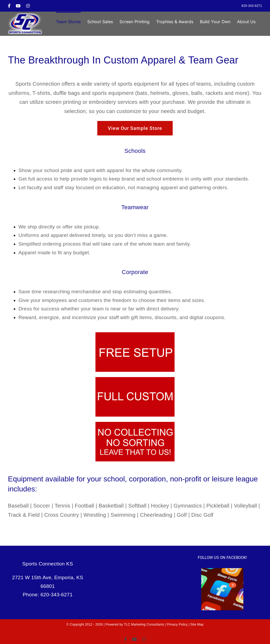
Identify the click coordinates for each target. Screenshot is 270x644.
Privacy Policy (177, 625)
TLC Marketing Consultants (144, 625)
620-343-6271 (252, 6)
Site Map (197, 625)
